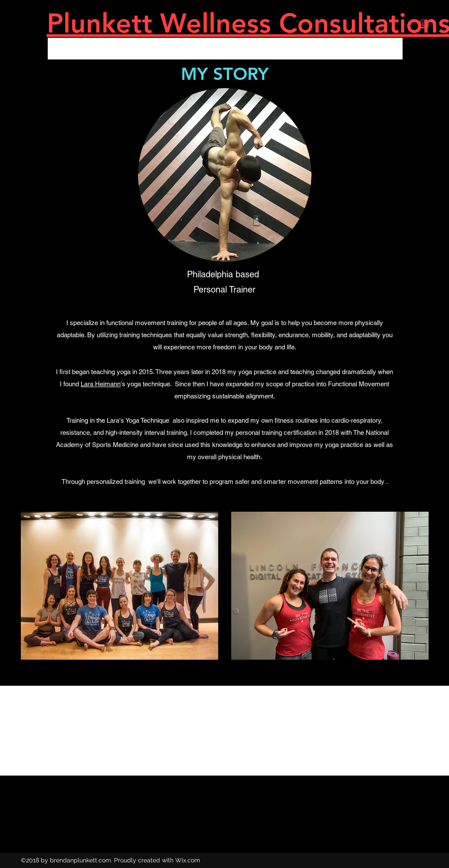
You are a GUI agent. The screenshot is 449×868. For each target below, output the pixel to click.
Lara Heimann (101, 384)
